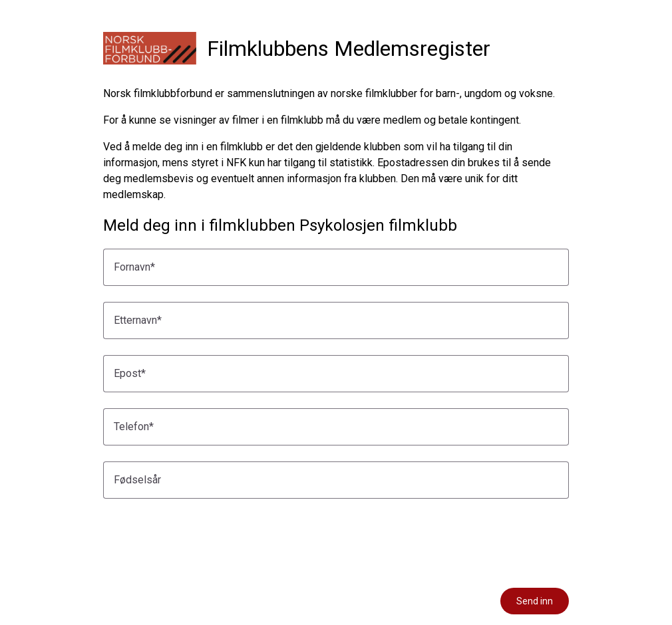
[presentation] (204, 541)
